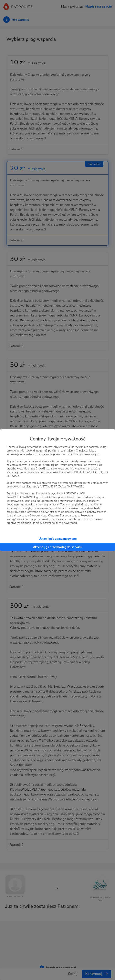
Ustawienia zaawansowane (58, 539)
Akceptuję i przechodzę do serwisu (58, 547)
